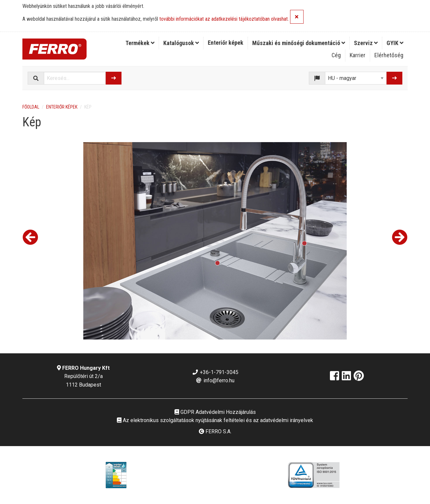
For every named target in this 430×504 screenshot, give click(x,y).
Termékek (140, 43)
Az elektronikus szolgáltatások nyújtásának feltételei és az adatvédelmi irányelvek (215, 420)
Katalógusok (181, 43)
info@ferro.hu (215, 380)
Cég (336, 55)
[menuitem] (140, 43)
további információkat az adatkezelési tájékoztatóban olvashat (224, 19)
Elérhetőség (389, 55)
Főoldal (31, 107)
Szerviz (366, 43)
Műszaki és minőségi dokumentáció (299, 43)
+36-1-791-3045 (215, 372)
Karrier (358, 55)
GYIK (395, 43)
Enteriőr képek (226, 43)
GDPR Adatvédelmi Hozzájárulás (215, 412)
